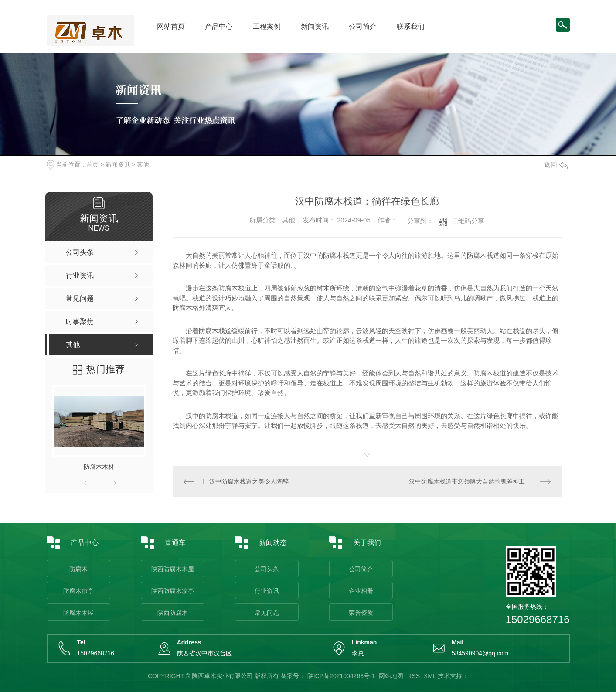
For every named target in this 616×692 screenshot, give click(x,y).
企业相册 (361, 591)
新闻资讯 (315, 26)
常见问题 (267, 613)
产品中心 (219, 26)
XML (430, 676)
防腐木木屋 (78, 613)
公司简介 (363, 26)
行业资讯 (267, 591)
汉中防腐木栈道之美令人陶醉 (249, 481)
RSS (414, 676)
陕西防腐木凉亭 (173, 591)
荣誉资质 (361, 613)
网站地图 (391, 676)
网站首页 (171, 26)
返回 (556, 165)
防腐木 (78, 569)
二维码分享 (468, 221)
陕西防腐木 (173, 613)
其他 (143, 164)
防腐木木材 (99, 467)
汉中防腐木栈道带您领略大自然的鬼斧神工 (467, 481)
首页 (92, 164)
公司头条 (267, 569)
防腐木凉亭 (78, 591)
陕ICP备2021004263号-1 (341, 676)
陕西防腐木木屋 (173, 569)
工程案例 (267, 26)
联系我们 (411, 26)
